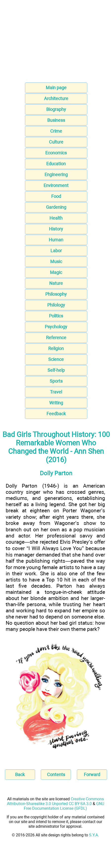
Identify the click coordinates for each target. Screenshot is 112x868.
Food (56, 196)
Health (56, 218)
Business (56, 120)
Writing (56, 403)
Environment (56, 185)
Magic (56, 272)
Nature (56, 283)
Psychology (56, 327)
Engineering (56, 175)
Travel (56, 392)
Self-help (56, 370)
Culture (56, 142)
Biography (56, 109)
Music (56, 261)
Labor (56, 251)
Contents (56, 775)
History (56, 229)
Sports (56, 381)
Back (20, 775)
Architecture (56, 98)
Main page (56, 88)
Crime (56, 131)
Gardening (56, 207)
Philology (56, 305)
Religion (56, 348)
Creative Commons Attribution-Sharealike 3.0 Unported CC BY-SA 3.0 (55, 801)
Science (56, 359)
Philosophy (56, 294)
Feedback (56, 414)
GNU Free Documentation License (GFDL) (64, 806)
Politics (56, 316)
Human (56, 240)
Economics (56, 153)
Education (56, 164)
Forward (92, 775)
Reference (56, 338)
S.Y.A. (94, 835)
